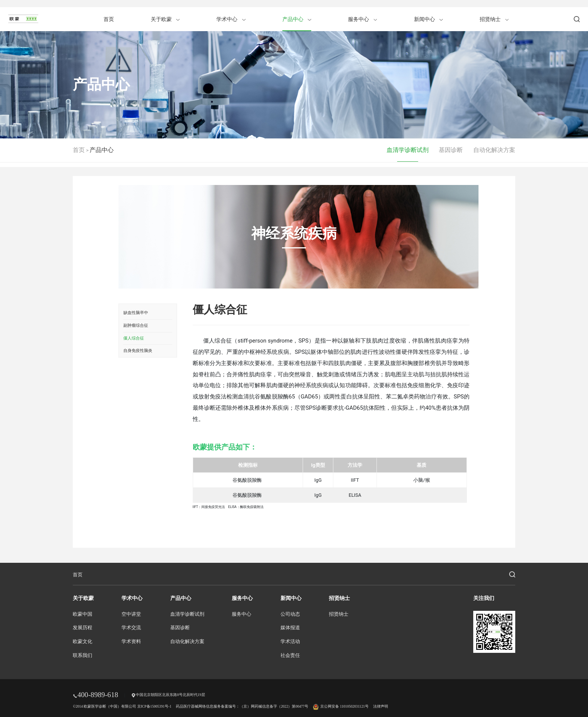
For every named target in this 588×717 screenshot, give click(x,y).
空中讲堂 (131, 614)
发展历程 (82, 628)
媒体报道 (290, 628)
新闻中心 (428, 19)
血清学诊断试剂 (408, 150)
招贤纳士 (494, 19)
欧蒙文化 (82, 642)
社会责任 (290, 655)
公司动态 (290, 614)
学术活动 (290, 642)
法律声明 (381, 706)
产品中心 (297, 19)
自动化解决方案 (494, 150)
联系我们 (82, 655)
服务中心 (362, 19)
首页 (109, 19)
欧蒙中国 (82, 614)
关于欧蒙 (165, 19)
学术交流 (131, 628)
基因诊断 (451, 150)
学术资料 (131, 642)
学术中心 (231, 19)
